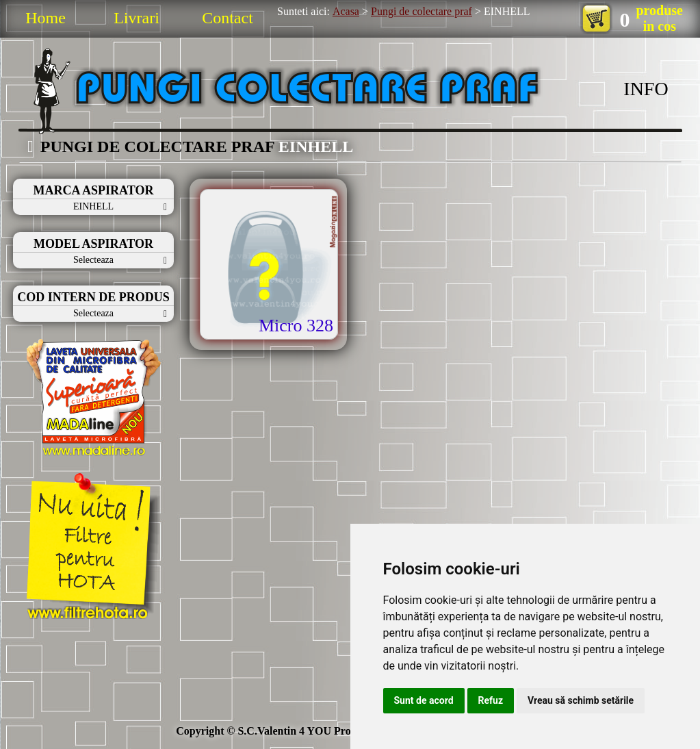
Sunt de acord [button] (424, 700)
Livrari (137, 18)
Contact (228, 18)
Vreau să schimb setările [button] (581, 700)
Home (46, 18)
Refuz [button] (491, 700)
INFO (646, 89)
